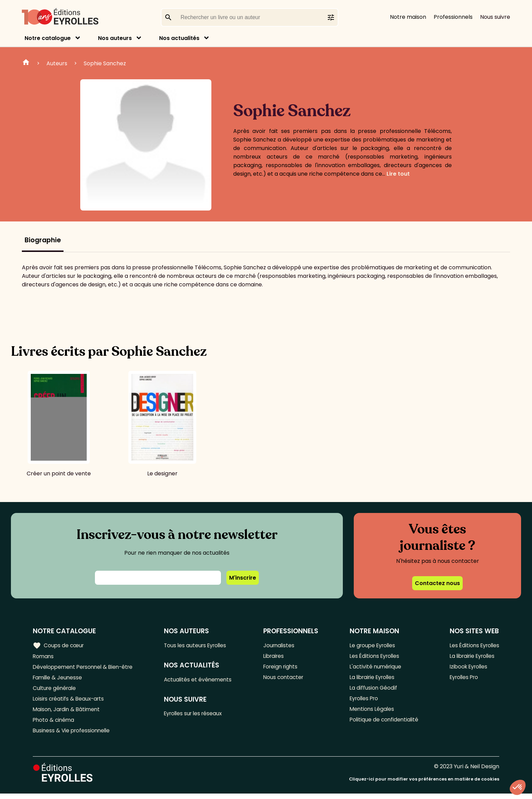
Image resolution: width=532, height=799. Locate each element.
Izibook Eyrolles (467, 668)
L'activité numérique (374, 668)
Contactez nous (437, 583)
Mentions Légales (371, 713)
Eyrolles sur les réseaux (198, 715)
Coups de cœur (59, 646)
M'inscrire (243, 578)
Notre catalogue (48, 38)
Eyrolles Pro (363, 702)
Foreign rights (283, 668)
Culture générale (55, 690)
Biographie (43, 240)
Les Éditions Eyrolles (374, 657)
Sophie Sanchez (105, 63)
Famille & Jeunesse (58, 679)
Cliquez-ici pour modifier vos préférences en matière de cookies (424, 784)
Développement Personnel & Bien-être (86, 668)
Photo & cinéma (54, 724)
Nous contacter (286, 679)
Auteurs (57, 63)
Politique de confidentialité (383, 724)
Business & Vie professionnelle (73, 736)
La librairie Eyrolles (372, 679)
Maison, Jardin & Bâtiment (68, 713)
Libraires (276, 657)
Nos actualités (179, 38)
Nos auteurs (115, 38)
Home (26, 63)
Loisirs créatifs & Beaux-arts (70, 702)
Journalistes (281, 645)
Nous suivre (495, 17)
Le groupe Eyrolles (372, 645)
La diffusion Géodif (372, 690)
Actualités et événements (201, 680)
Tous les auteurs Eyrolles (199, 645)
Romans (44, 657)
